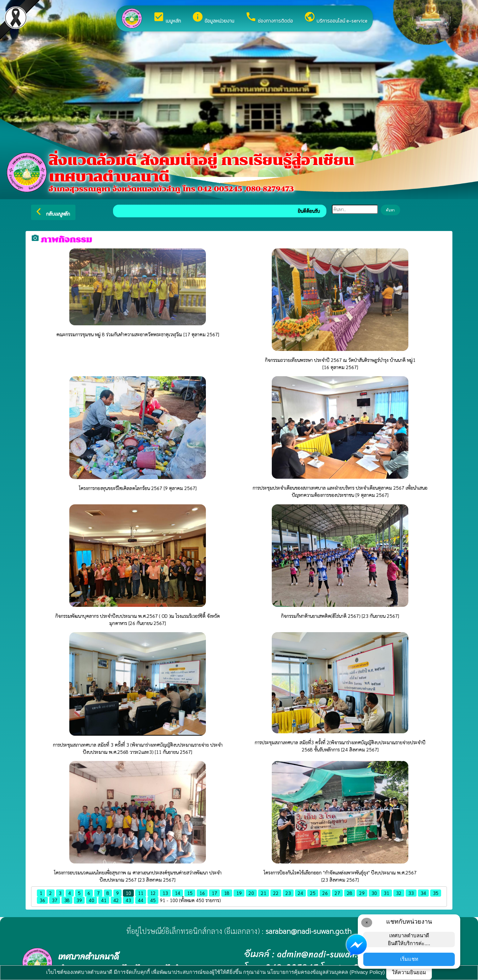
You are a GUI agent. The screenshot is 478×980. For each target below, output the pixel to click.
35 (436, 893)
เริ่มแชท (409, 959)
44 (141, 900)
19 (239, 893)
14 (178, 893)
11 (141, 893)
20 (251, 893)
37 (55, 900)
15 (190, 893)
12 (153, 893)
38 (67, 900)
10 (128, 893)
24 (300, 893)
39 (79, 900)
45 (153, 900)
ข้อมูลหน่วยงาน (213, 18)
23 (288, 893)
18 (227, 893)
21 (264, 893)
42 (116, 900)
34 (423, 893)
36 (42, 900)
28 (350, 893)
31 (386, 893)
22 (276, 893)
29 (362, 893)
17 (214, 893)
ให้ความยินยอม (409, 972)
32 (399, 893)
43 (128, 900)
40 (92, 900)
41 (104, 900)
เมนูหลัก (167, 18)
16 (202, 893)
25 (313, 893)
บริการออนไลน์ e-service (336, 18)
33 (411, 893)
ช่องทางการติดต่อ (269, 18)
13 (165, 893)
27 (337, 893)
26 (325, 893)
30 (374, 893)
